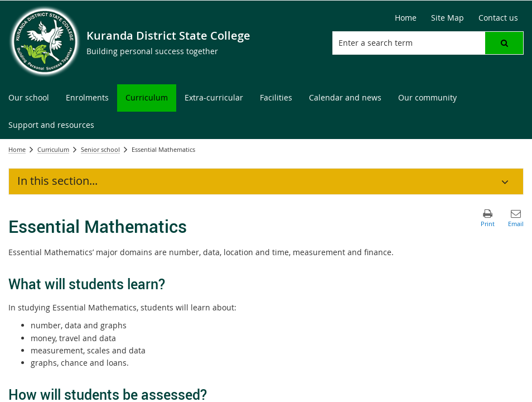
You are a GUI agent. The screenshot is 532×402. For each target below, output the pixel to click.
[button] (504, 43)
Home (406, 18)
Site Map (448, 18)
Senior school (100, 149)
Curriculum (53, 149)
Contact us (498, 18)
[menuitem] (29, 98)
